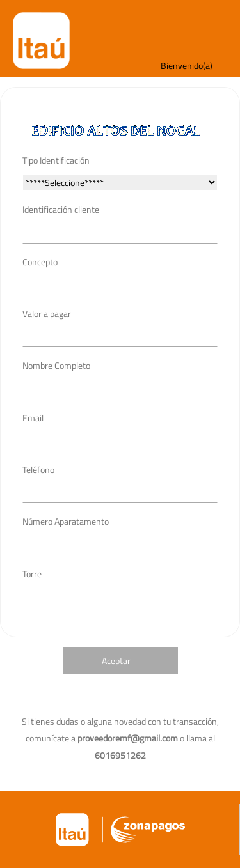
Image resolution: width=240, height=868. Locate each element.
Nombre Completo (56, 365)
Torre (32, 574)
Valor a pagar (47, 314)
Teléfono (38, 469)
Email (33, 418)
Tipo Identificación (56, 160)
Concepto (40, 262)
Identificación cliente (61, 209)
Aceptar (116, 661)
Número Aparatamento (66, 521)
